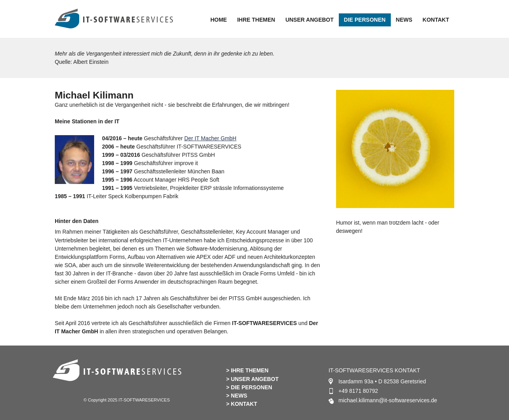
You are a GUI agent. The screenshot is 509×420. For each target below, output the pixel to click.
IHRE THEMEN (256, 20)
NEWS (404, 20)
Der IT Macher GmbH (210, 138)
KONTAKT (436, 20)
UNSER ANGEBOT (309, 20)
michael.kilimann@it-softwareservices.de (388, 400)
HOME (219, 20)
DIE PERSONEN (365, 20)
